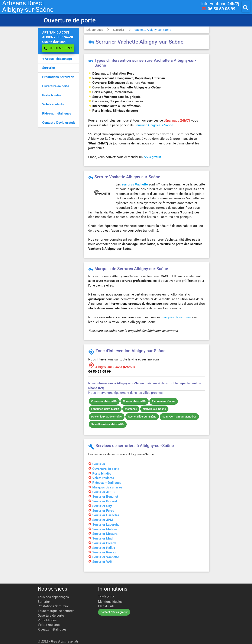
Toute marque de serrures (56, 611)
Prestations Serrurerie (53, 606)
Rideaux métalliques (52, 630)
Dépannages (95, 30)
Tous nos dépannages (53, 597)
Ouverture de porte (51, 616)
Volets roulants (49, 625)
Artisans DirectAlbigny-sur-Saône (28, 6)
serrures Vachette (135, 185)
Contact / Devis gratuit (114, 612)
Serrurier (119, 30)
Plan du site (106, 606)
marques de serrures (176, 317)
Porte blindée (47, 620)
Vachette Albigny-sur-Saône (153, 30)
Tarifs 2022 (106, 597)
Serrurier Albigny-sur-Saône (154, 125)
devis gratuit (152, 157)
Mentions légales (110, 602)
